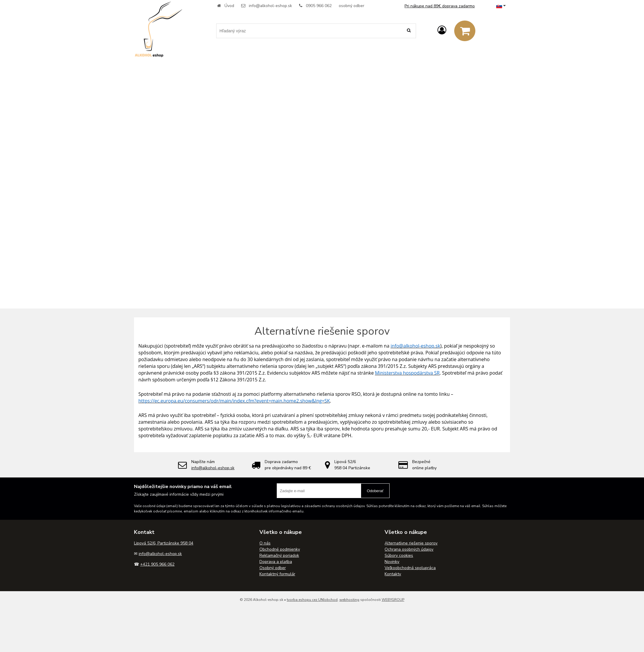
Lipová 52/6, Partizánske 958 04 (164, 543)
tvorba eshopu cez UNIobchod (312, 600)
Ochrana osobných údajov (409, 549)
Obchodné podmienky (280, 549)
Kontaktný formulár (277, 574)
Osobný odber (273, 568)
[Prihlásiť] (442, 30)
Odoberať (375, 491)
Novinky (392, 562)
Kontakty (393, 574)
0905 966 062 (319, 6)
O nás (265, 543)
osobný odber (352, 6)
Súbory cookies (399, 555)
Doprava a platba (276, 562)
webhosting (349, 600)
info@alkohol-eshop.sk (270, 6)
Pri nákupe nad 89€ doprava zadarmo (440, 6)
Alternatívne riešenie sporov (411, 543)
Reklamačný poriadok (279, 555)
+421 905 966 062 (157, 564)
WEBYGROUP (393, 600)
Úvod (229, 6)
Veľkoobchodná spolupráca (410, 568)
